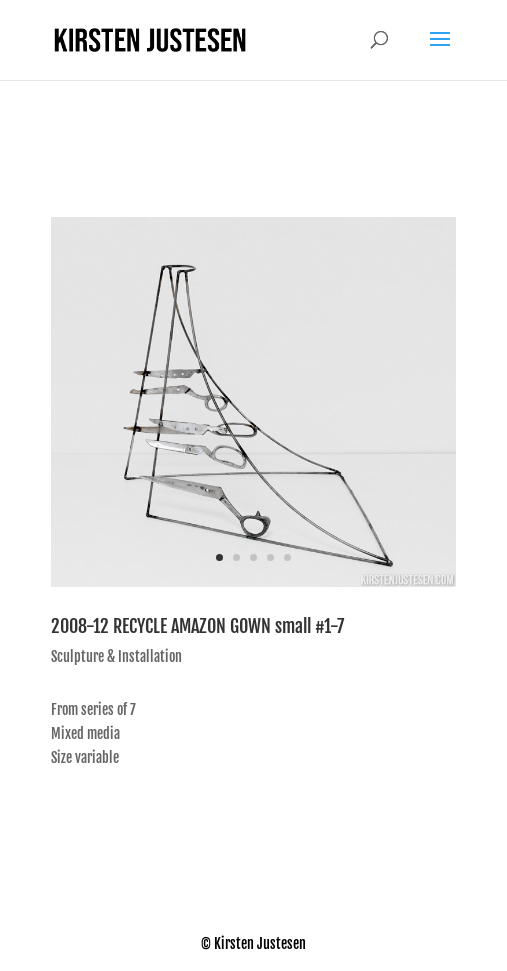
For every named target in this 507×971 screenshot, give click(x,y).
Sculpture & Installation (116, 656)
